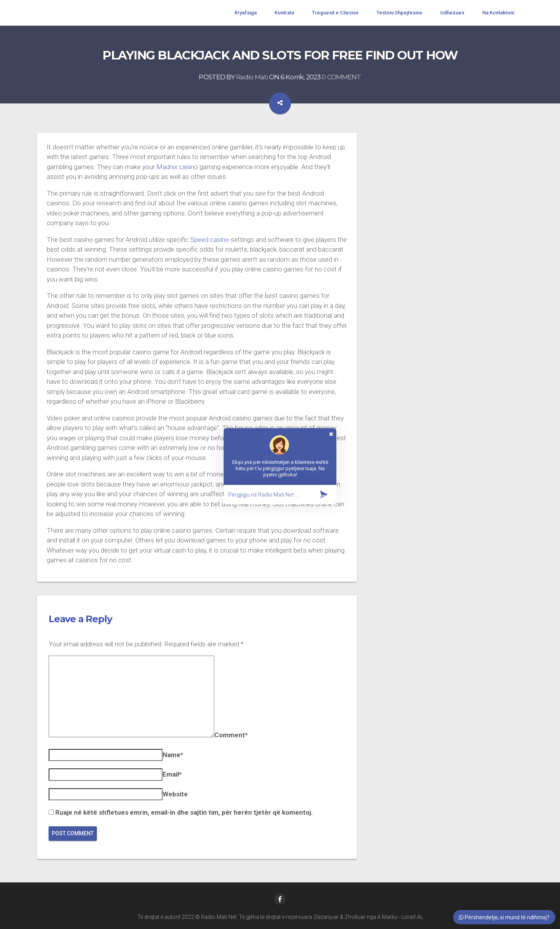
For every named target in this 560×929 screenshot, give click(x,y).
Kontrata (284, 13)
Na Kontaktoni (498, 13)
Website (175, 794)
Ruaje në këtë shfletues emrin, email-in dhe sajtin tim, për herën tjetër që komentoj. (184, 812)
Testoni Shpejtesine (399, 13)
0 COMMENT (341, 77)
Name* (173, 755)
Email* (172, 774)
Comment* (231, 735)
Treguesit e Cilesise (335, 13)
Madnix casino (177, 167)
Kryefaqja (246, 13)
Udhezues (452, 13)
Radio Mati (252, 77)
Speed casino (210, 240)
